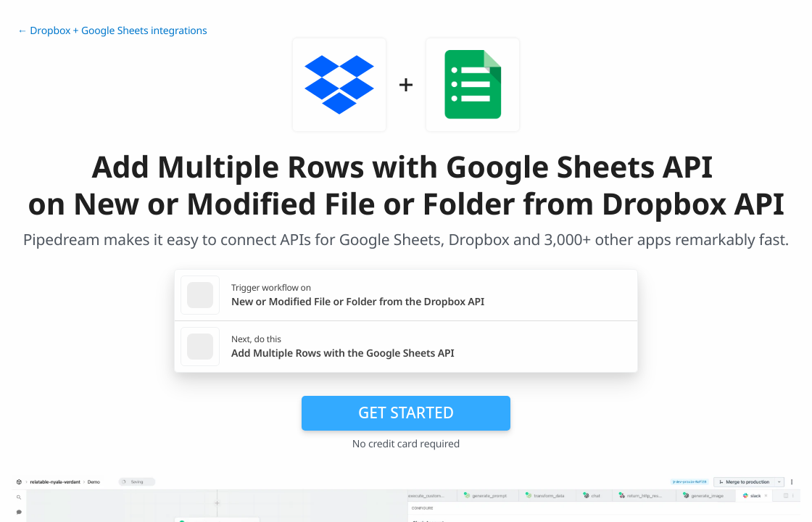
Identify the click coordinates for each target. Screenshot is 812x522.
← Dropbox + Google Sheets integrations (112, 31)
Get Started (406, 413)
